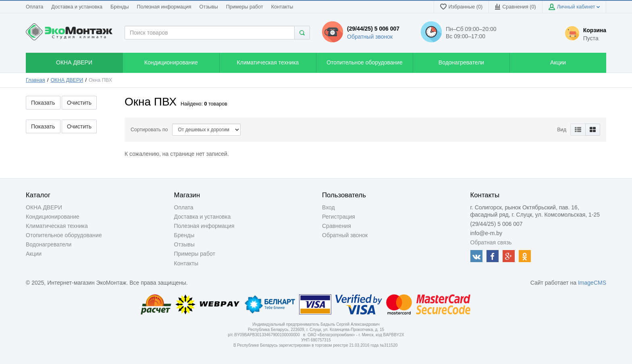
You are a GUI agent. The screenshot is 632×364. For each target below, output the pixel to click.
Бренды (120, 7)
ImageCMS (592, 283)
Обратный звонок (370, 37)
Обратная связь (491, 242)
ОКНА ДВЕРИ (67, 80)
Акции (34, 254)
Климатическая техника (57, 226)
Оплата (34, 7)
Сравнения (337, 226)
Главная (35, 80)
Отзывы (209, 7)
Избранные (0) (462, 7)
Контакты (282, 7)
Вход (328, 207)
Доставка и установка (77, 7)
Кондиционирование (53, 217)
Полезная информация (164, 7)
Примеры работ (245, 7)
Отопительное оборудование (64, 235)
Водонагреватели (49, 244)
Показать (43, 103)
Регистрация (339, 217)
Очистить (79, 103)
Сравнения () (515, 7)
